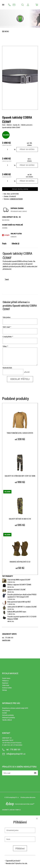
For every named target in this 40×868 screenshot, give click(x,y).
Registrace (5, 683)
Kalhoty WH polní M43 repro (17, 612)
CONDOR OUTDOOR (16, 199)
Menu (7, 31)
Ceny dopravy (6, 710)
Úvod (4, 125)
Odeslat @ (16, 243)
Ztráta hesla (6, 685)
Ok (35, 773)
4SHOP (32, 804)
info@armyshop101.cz (14, 5)
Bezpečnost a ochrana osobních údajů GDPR (15, 708)
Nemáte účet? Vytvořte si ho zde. (17, 863)
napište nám (6, 640)
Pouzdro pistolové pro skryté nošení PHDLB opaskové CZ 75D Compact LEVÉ (22, 596)
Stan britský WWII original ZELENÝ (19, 580)
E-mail (4, 772)
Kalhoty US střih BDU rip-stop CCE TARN (20, 476)
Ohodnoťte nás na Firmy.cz (11, 810)
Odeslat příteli (20, 379)
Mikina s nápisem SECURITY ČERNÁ (19, 585)
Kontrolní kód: (7, 368)
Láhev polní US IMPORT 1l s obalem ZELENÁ (22, 607)
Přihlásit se (5, 681)
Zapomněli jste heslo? (13, 861)
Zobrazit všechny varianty (20, 189)
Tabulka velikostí (7, 720)
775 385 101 (9, 5)
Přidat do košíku (27, 149)
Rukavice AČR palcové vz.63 (20, 562)
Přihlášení (20, 848)
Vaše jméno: (7, 317)
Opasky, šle (16, 125)
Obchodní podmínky (8, 715)
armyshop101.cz (14, 797)
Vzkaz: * (5, 346)
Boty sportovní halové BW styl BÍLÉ (19, 602)
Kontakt (4, 713)
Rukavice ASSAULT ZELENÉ (16, 590)
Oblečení (9, 125)
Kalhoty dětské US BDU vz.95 (20, 519)
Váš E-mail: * (7, 327)
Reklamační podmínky (8, 718)
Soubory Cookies (7, 688)
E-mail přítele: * (8, 337)
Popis (4, 243)
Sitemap (4, 690)
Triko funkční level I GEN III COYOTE (20, 433)
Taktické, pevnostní (26, 125)
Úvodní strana (6, 678)
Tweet (7, 279)
